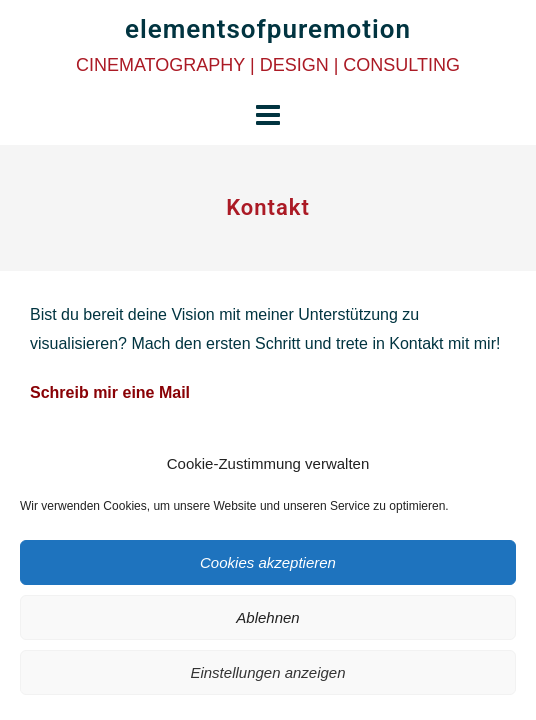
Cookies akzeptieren (268, 562)
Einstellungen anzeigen (267, 672)
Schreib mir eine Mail (110, 392)
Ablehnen (267, 617)
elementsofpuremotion (268, 29)
